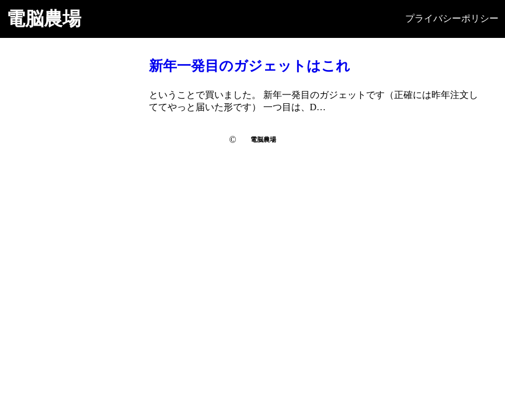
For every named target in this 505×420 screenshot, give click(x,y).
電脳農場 (44, 19)
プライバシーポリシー (452, 18)
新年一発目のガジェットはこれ (250, 66)
